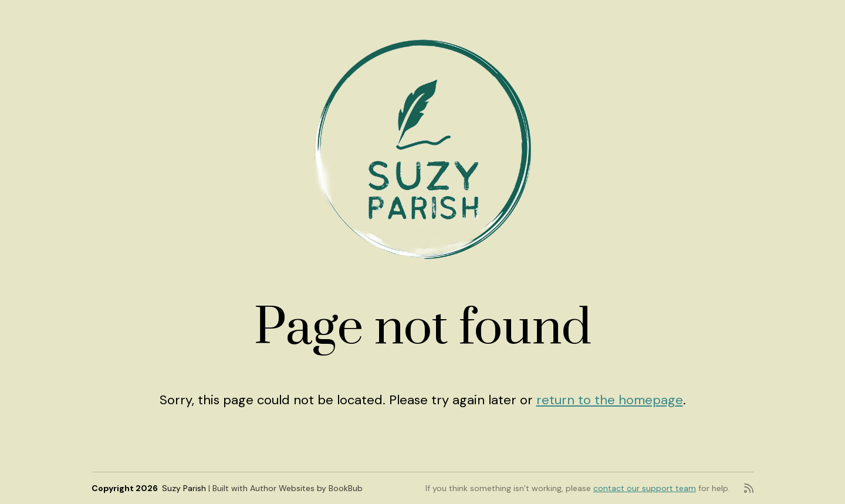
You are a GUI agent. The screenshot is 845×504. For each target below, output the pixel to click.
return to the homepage (610, 400)
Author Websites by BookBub (306, 488)
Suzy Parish (184, 488)
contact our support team (645, 488)
